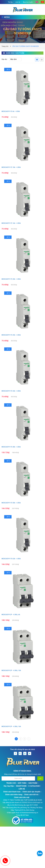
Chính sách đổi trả (31, 795)
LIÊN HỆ (22, 789)
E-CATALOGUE (34, 786)
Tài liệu (10, 2)
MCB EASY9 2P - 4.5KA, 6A (11, 615)
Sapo (27, 815)
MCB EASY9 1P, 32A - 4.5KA (11, 391)
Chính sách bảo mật (22, 797)
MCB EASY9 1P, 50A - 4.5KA (11, 503)
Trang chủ (5, 46)
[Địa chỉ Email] (18, 778)
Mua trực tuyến (28, 2)
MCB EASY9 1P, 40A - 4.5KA (11, 447)
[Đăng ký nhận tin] (40, 778)
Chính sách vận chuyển (31, 792)
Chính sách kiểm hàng (14, 795)
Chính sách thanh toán (12, 792)
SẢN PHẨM (33, 783)
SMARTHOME (21, 786)
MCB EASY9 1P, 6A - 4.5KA (11, 111)
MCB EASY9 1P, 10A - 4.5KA (11, 167)
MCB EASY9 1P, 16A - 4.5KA (11, 223)
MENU (6, 17)
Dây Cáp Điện (9, 786)
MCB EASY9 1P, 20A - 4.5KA (11, 279)
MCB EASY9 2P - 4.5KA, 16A (11, 726)
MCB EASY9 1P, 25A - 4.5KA (11, 335)
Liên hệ (18, 2)
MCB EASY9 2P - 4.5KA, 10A (11, 670)
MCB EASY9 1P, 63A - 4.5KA (11, 559)
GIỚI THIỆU (22, 783)
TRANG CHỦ (11, 783)
